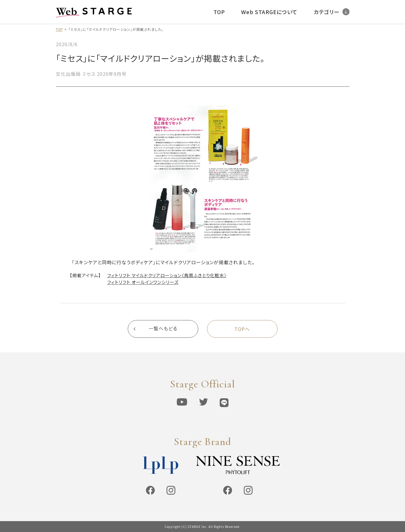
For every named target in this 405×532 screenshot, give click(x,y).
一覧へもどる (163, 329)
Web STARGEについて (269, 12)
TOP (219, 12)
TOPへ (242, 329)
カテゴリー (332, 12)
